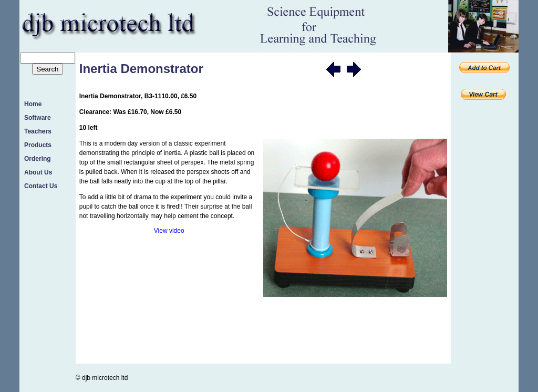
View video (169, 231)
